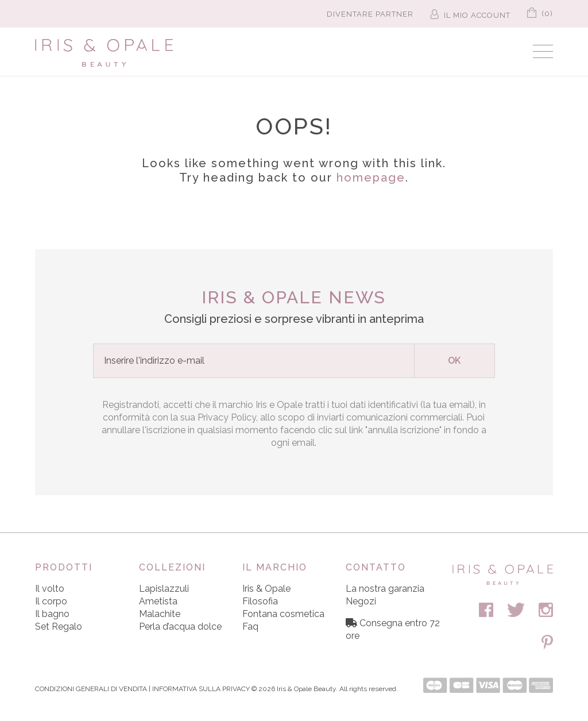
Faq (250, 626)
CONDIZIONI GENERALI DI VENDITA (91, 689)
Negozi (361, 601)
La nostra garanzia (385, 589)
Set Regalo (59, 626)
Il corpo (51, 601)
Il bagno (52, 614)
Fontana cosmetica (283, 614)
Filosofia (260, 601)
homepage (371, 178)
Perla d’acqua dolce (180, 626)
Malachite (160, 614)
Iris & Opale (266, 589)
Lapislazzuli (164, 589)
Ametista (158, 601)
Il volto (50, 589)
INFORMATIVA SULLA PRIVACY (201, 689)
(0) (540, 12)
